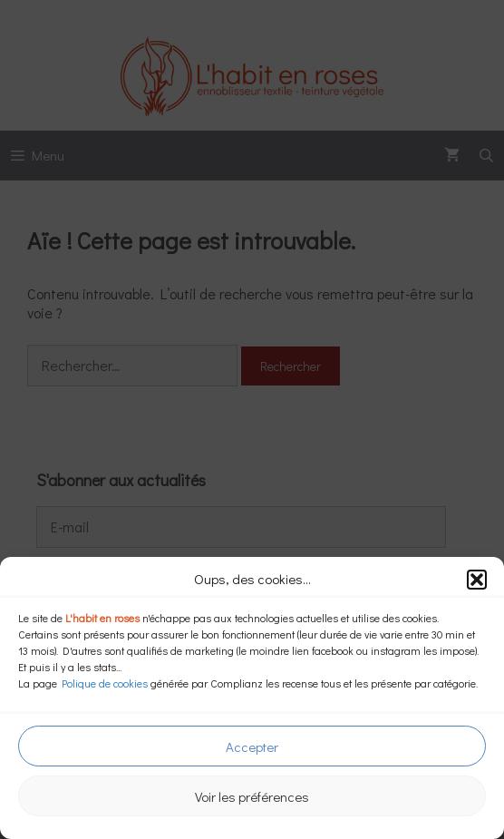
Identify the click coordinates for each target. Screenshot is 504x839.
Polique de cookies (105, 683)
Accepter (252, 746)
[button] (477, 580)
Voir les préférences (252, 796)
